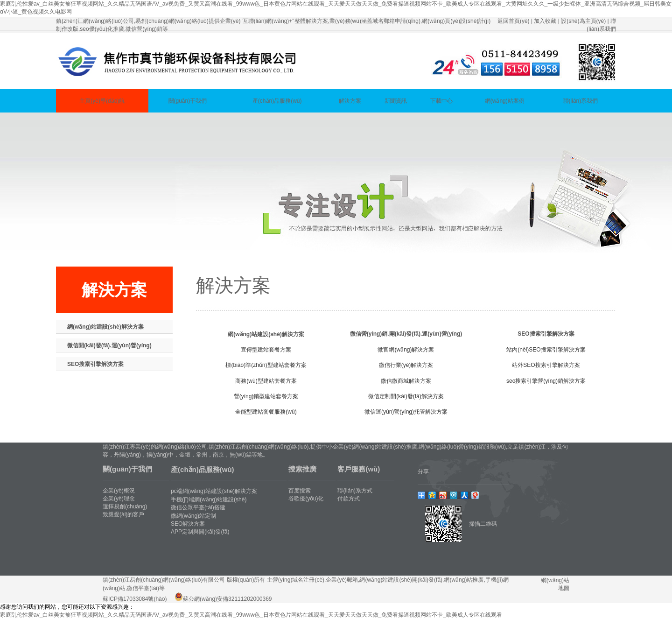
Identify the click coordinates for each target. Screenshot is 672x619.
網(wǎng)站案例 (505, 101)
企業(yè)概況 (119, 491)
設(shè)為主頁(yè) (583, 21)
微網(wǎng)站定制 (193, 516)
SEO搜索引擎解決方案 (95, 364)
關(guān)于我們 (188, 101)
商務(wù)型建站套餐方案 (266, 381)
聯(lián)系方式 (355, 491)
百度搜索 (300, 491)
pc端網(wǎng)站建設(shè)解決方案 (214, 491)
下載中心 (441, 101)
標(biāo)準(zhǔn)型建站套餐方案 (266, 365)
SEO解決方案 (188, 524)
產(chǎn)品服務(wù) (277, 101)
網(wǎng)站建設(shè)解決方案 (105, 327)
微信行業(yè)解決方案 (406, 365)
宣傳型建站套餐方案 (266, 350)
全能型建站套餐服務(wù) (266, 412)
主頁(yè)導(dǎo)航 (102, 101)
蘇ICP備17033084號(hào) (135, 599)
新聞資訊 (396, 101)
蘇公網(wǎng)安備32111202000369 (227, 599)
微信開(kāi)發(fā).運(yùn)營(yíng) (109, 345)
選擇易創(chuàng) (125, 506)
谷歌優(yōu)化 (306, 499)
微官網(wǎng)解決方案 (406, 350)
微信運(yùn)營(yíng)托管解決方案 (406, 412)
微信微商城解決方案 (406, 381)
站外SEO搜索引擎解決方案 (546, 365)
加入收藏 (545, 21)
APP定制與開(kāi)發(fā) (200, 532)
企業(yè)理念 (119, 499)
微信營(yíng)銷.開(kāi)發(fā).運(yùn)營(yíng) (406, 334)
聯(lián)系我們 (581, 101)
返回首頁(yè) (514, 21)
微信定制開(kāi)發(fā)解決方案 (406, 396)
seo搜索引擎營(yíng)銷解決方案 (546, 381)
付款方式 (349, 499)
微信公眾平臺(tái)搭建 (198, 507)
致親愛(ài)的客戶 (123, 514)
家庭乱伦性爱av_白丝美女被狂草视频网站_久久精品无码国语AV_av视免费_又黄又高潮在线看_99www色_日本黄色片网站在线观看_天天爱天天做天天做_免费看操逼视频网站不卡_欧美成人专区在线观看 (251, 615)
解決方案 (350, 101)
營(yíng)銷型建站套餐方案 (266, 396)
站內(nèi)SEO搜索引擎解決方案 (546, 350)
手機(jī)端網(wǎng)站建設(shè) (209, 499)
